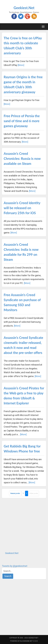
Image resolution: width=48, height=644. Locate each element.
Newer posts (15, 493)
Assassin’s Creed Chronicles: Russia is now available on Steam (22, 159)
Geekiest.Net (24, 8)
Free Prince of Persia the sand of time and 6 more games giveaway (22, 121)
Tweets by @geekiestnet (15, 566)
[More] (21, 65)
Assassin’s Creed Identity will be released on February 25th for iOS (22, 208)
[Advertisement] (24, 525)
